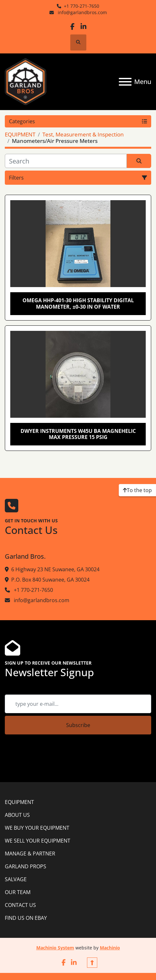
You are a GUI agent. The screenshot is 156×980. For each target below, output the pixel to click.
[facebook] (72, 27)
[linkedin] (83, 27)
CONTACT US (20, 905)
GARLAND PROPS (26, 866)
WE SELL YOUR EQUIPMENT (38, 841)
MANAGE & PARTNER (30, 854)
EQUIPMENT (19, 802)
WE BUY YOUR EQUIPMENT (37, 828)
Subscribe (78, 725)
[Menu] (125, 82)
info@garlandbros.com (82, 12)
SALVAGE (16, 879)
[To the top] (137, 490)
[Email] (78, 704)
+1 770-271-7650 (82, 6)
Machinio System (55, 948)
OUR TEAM (18, 892)
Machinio (110, 948)
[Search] (66, 161)
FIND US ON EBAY (26, 918)
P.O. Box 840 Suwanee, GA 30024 (50, 580)
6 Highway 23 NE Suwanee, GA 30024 (55, 569)
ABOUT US (17, 815)
